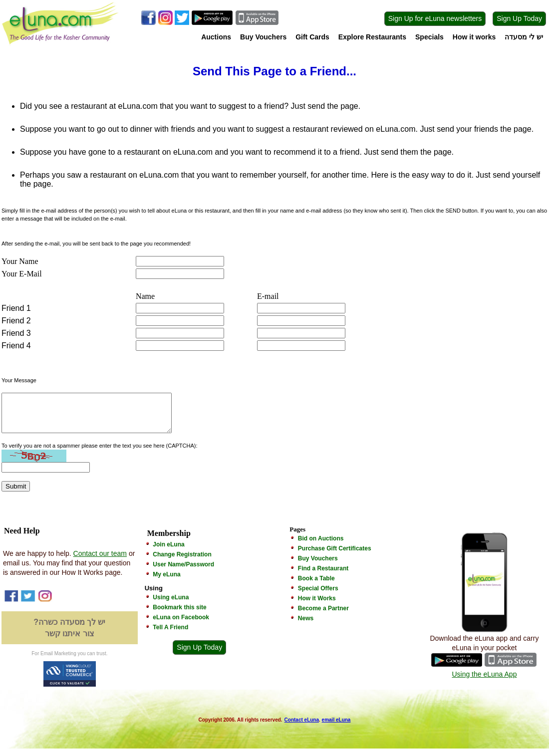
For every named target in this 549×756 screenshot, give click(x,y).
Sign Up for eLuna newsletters (435, 18)
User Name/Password (183, 572)
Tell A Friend (170, 635)
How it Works (317, 606)
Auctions (216, 37)
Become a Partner (323, 616)
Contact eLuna (302, 727)
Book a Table (316, 586)
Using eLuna (171, 605)
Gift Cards (312, 37)
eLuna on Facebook (181, 625)
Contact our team (100, 561)
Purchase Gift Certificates (335, 556)
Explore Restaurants (372, 37)
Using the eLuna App (484, 682)
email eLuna (336, 727)
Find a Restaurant (323, 576)
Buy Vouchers (263, 37)
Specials (429, 37)
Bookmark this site (179, 615)
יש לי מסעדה (524, 37)
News (306, 626)
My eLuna (166, 582)
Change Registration (182, 562)
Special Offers (318, 596)
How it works (474, 37)
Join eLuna (168, 552)
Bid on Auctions (321, 546)
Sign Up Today (519, 18)
